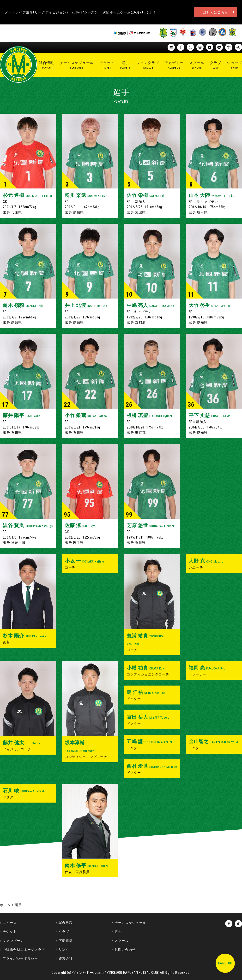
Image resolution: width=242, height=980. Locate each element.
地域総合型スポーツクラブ (24, 950)
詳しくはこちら (216, 12)
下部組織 (66, 941)
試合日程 (66, 923)
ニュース (10, 923)
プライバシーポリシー (20, 958)
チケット (10, 932)
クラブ (64, 932)
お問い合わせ (125, 950)
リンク (64, 950)
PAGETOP (225, 963)
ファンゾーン (13, 941)
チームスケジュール (130, 923)
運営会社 (66, 958)
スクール (122, 941)
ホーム (5, 905)
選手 (118, 932)
